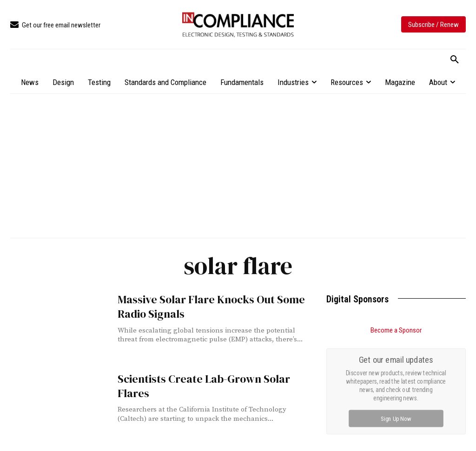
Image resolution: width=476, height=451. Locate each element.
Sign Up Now (396, 418)
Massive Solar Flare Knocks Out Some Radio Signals (201, 305)
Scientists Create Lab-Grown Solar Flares (209, 378)
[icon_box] (55, 25)
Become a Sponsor (396, 330)
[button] (455, 60)
